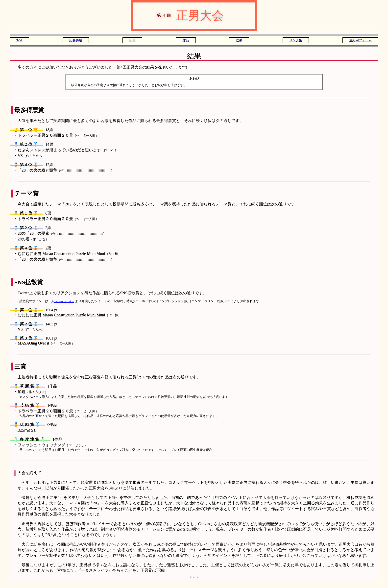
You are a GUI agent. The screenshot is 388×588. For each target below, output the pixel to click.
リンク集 (296, 40)
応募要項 (76, 40)
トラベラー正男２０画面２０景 (58, 135)
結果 (239, 40)
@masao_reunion (63, 301)
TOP (19, 40)
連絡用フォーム (360, 40)
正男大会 (178, 16)
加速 (33, 392)
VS (31, 156)
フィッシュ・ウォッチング (53, 445)
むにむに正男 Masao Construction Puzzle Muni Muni (69, 254)
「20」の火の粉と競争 (66, 170)
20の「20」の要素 (62, 233)
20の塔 (33, 239)
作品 (186, 40)
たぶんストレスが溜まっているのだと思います (68, 150)
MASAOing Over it (46, 343)
